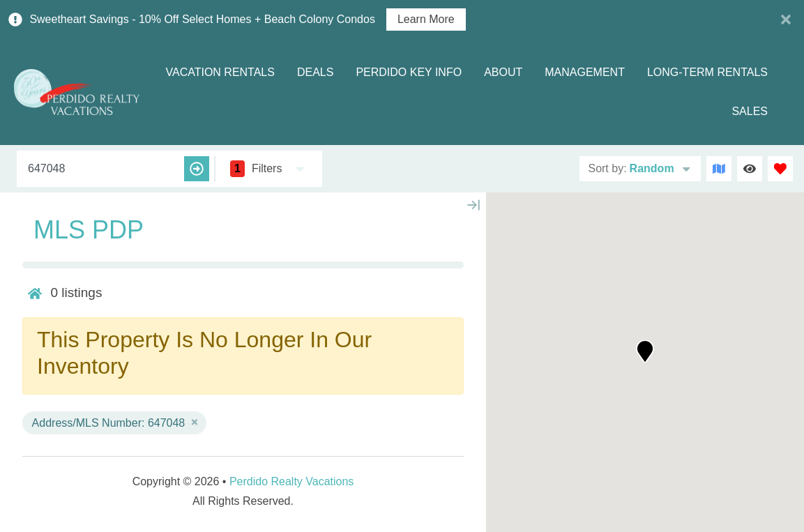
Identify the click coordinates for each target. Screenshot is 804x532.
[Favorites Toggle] (780, 169)
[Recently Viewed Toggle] (750, 169)
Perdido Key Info (409, 72)
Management (585, 72)
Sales (750, 111)
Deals (315, 72)
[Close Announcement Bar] (786, 20)
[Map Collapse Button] (473, 205)
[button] (645, 351)
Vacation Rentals (220, 72)
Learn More (426, 20)
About (503, 72)
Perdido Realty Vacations (291, 481)
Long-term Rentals (707, 72)
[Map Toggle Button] (719, 169)
